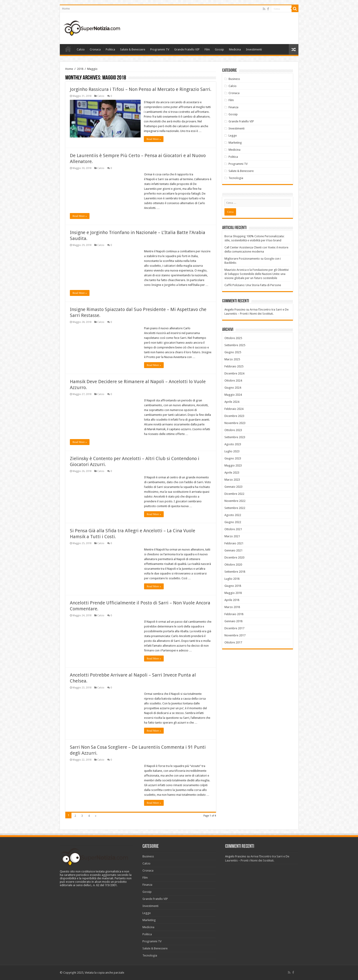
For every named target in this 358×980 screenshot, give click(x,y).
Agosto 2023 (233, 444)
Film (207, 49)
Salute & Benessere (133, 49)
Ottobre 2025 (233, 338)
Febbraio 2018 (234, 614)
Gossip (219, 49)
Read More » (154, 139)
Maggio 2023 (233, 465)
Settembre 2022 (235, 508)
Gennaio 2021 (233, 550)
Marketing (235, 143)
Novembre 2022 (235, 501)
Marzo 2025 (232, 359)
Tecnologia (236, 178)
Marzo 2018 (232, 607)
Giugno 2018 (233, 586)
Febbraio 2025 (234, 366)
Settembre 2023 (235, 437)
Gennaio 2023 (233, 487)
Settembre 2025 (235, 345)
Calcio (81, 49)
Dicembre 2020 (234, 557)
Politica (110, 49)
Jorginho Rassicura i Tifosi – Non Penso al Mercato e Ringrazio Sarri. (141, 89)
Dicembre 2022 (234, 494)
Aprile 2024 (232, 402)
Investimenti (254, 49)
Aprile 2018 (232, 600)
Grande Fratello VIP (187, 49)
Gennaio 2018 (233, 621)
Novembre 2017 (235, 635)
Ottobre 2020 (233, 565)
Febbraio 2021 (234, 543)
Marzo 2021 (232, 536)
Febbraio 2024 (234, 409)
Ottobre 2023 (233, 430)
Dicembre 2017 (234, 628)
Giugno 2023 (233, 458)
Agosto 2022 (233, 515)
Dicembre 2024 (234, 373)
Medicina (235, 49)
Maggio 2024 (233, 395)
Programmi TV (160, 49)
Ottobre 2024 (233, 381)
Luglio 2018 (232, 579)
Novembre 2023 (235, 423)
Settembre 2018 (235, 572)
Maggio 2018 (233, 593)
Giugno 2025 (233, 352)
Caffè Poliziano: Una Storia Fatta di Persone (253, 285)
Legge (233, 136)
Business (234, 79)
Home (66, 9)
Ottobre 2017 (233, 642)
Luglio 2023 (232, 451)
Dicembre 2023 (234, 416)
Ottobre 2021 (233, 529)
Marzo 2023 (232, 480)
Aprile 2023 (232, 473)
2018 (80, 69)
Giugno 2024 (233, 388)
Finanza (233, 107)
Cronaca (95, 49)
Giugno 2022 (233, 522)
